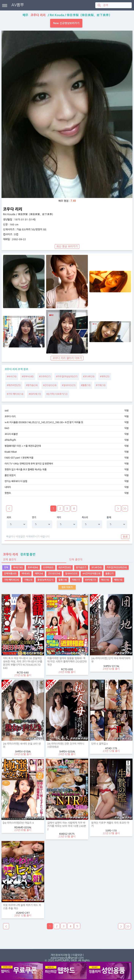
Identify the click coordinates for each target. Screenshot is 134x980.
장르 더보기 (67, 587)
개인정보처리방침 (60, 955)
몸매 (109, 517)
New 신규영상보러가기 (66, 23)
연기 (34, 517)
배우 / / (67, 15)
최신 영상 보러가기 (67, 246)
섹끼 (59, 517)
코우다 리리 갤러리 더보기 (67, 358)
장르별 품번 (18, 554)
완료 (125, 537)
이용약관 (77, 955)
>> (125, 509)
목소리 (85, 517)
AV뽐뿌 (18, 5)
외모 (9, 517)
